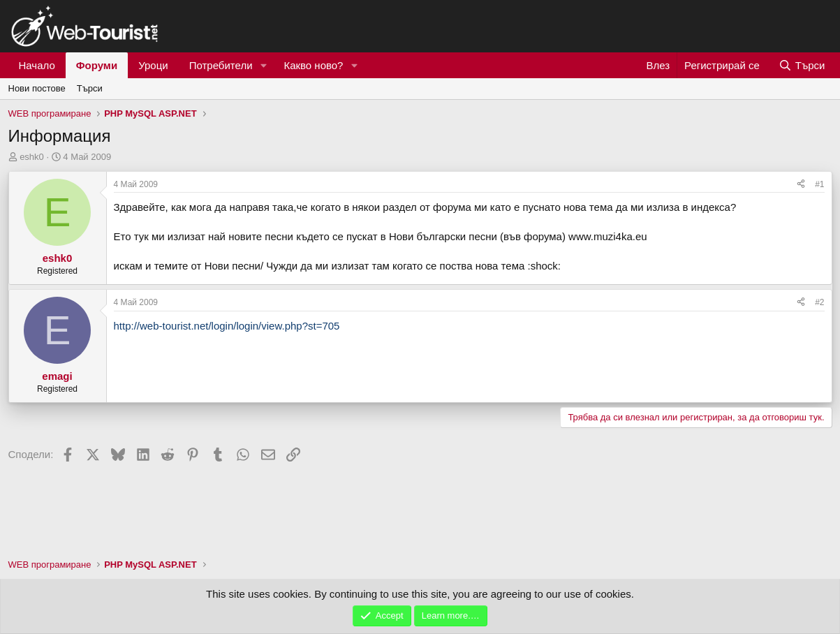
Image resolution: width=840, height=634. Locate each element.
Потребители (221, 65)
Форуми (97, 65)
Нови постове (37, 88)
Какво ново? (313, 65)
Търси (90, 88)
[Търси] (802, 65)
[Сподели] (801, 185)
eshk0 (32, 157)
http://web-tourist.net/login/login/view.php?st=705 (227, 326)
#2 (819, 302)
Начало (37, 65)
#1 (819, 184)
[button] (263, 65)
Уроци (153, 65)
